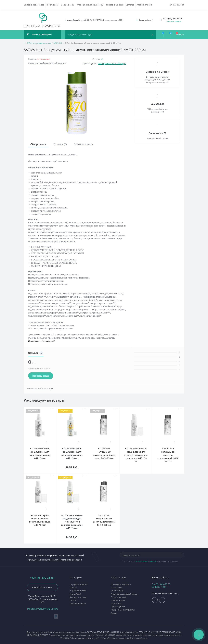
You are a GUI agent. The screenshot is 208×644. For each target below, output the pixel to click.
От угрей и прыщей (78, 584)
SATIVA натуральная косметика (39, 43)
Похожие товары (84, 144)
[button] (95, 20)
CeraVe (73, 600)
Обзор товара (38, 144)
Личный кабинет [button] (176, 5)
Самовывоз (158, 104)
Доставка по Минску (158, 72)
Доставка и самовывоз (34, 5)
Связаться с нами (42, 587)
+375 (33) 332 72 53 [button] (42, 578)
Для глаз (130, 5)
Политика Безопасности (146, 561)
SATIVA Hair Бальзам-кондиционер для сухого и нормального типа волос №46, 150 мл (136, 455)
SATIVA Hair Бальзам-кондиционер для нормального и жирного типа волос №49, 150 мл (72, 522)
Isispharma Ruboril (78, 591)
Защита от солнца (78, 597)
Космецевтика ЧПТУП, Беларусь (112, 64)
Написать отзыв (41, 376)
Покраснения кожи (115, 5)
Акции (114, 613)
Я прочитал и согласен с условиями (151, 561)
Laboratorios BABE (78, 603)
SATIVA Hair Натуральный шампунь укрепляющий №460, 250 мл (168, 455)
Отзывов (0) (60, 144)
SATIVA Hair (58, 43)
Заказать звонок (174, 21)
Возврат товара (118, 600)
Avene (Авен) (75, 594)
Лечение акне (67, 5)
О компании (53, 5)
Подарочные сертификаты (123, 610)
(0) (102, 59)
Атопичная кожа (145, 5)
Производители (118, 607)
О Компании (116, 588)
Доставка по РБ (158, 133)
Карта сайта (116, 603)
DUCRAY (73, 588)
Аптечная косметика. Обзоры (90, 5)
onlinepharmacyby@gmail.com (42, 609)
